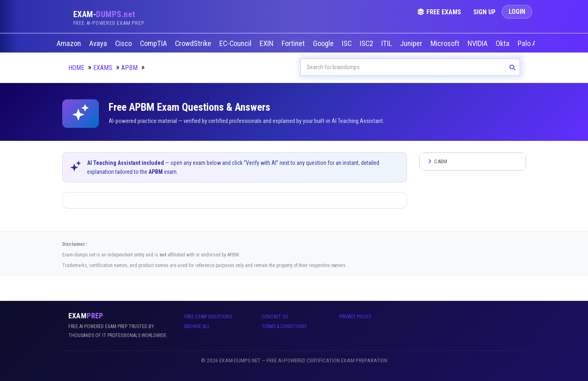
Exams (103, 68)
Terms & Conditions (284, 326)
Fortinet (294, 44)
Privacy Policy (355, 317)
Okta (503, 44)
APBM (129, 68)
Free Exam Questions (208, 317)
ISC (348, 44)
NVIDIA (478, 44)
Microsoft (446, 44)
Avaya (99, 44)
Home (76, 68)
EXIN (267, 44)
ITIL (387, 44)
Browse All (197, 326)
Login (517, 12)
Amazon (70, 44)
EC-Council (236, 44)
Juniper (412, 44)
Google (324, 44)
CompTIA (154, 44)
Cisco (124, 44)
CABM (437, 161)
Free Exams (439, 12)
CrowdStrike (194, 44)
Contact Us (275, 317)
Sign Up (484, 12)
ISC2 (367, 44)
